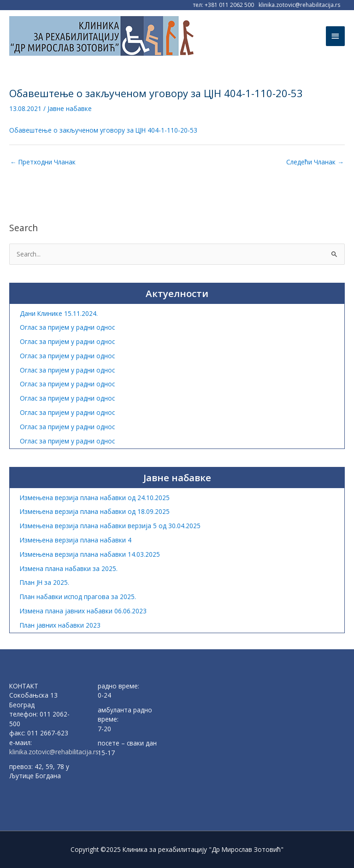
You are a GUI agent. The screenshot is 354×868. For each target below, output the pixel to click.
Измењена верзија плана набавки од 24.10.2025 (95, 498)
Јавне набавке (70, 108)
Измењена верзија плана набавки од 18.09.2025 (95, 511)
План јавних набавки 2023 (60, 625)
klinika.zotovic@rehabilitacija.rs (299, 5)
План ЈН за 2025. (44, 582)
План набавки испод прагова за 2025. (78, 597)
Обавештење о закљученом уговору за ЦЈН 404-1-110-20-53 (103, 130)
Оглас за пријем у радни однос (67, 327)
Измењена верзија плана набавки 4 (76, 540)
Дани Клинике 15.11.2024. (59, 313)
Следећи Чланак (315, 162)
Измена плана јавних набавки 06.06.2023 (83, 611)
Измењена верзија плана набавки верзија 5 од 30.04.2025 (110, 526)
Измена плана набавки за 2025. (69, 568)
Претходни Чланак (43, 162)
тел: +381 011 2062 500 (224, 5)
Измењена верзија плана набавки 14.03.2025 (90, 554)
